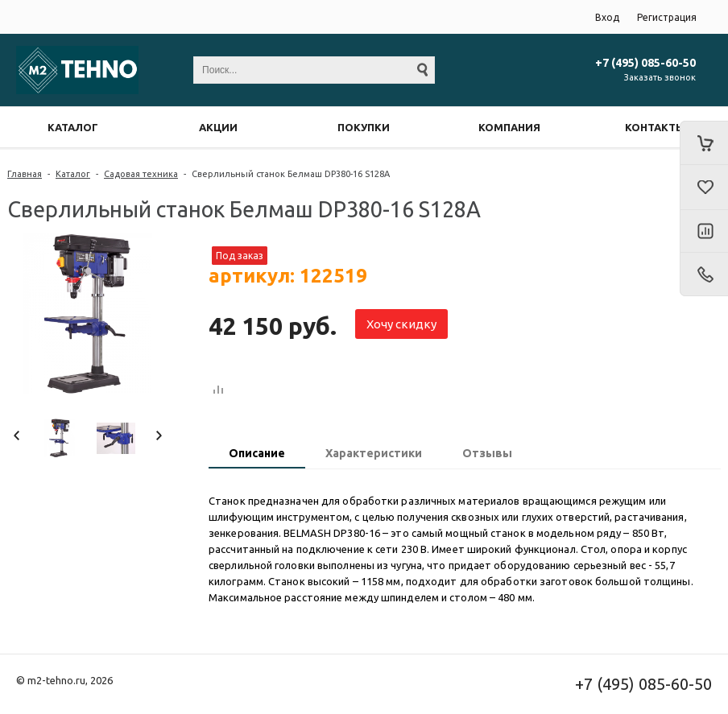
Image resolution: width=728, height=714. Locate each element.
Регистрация (667, 17)
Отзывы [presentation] (487, 453)
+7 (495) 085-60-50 (645, 63)
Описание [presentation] (257, 453)
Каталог (73, 174)
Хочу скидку (401, 324)
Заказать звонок (660, 77)
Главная (25, 174)
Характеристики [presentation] (374, 453)
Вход (607, 17)
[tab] (257, 455)
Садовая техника (141, 174)
